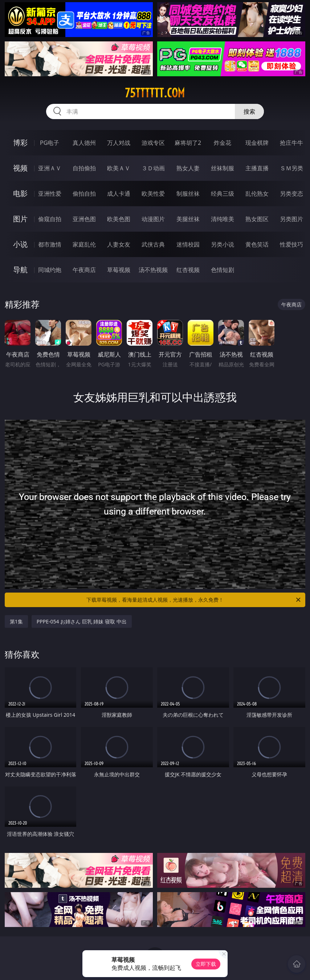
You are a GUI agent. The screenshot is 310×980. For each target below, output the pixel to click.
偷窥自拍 (50, 219)
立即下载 (206, 964)
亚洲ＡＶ (50, 168)
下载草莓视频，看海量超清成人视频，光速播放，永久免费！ (194, 600)
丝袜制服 (223, 168)
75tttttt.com (155, 93)
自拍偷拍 (84, 168)
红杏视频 (188, 270)
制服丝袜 (188, 194)
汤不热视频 (153, 270)
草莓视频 (119, 270)
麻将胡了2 (188, 143)
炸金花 (223, 143)
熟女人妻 (188, 168)
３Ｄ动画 (153, 168)
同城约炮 (50, 270)
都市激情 (50, 244)
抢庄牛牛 (291, 143)
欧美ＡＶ (119, 168)
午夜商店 (84, 270)
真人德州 (84, 143)
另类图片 (291, 219)
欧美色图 (119, 219)
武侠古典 (153, 244)
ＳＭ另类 (291, 168)
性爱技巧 (291, 244)
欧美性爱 (153, 194)
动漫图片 (153, 219)
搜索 (249, 111)
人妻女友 (119, 244)
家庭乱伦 (84, 244)
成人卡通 (119, 194)
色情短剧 (223, 270)
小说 (20, 244)
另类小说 (223, 244)
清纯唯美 (223, 219)
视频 (20, 168)
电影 (20, 193)
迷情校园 (188, 244)
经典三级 (223, 194)
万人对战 (119, 143)
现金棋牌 (257, 143)
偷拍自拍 (84, 194)
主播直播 (257, 168)
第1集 (16, 621)
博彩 (20, 143)
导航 (20, 270)
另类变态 (291, 194)
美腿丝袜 (188, 219)
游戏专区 (153, 143)
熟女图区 (257, 219)
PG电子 (50, 143)
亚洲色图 (84, 219)
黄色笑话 (257, 244)
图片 (20, 219)
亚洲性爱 (50, 194)
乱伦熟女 (257, 194)
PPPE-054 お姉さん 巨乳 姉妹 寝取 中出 (82, 621)
